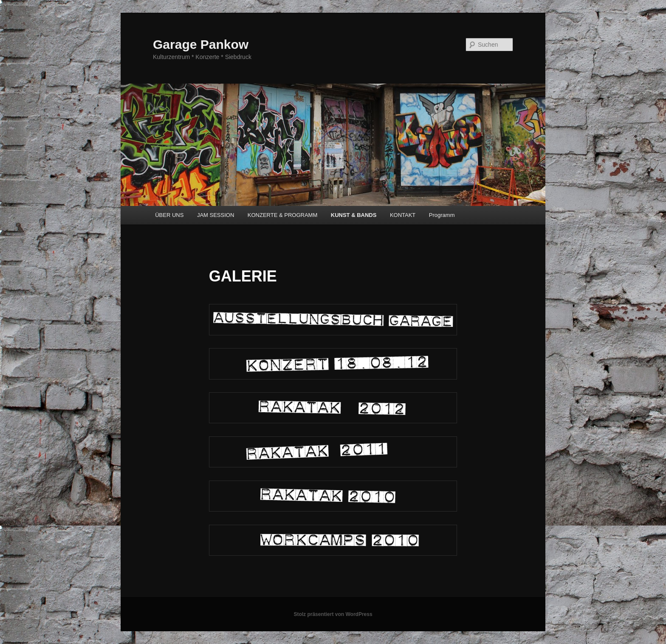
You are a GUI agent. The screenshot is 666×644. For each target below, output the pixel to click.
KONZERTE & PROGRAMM (282, 215)
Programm (442, 215)
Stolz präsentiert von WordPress (333, 614)
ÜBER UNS (169, 215)
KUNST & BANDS (354, 215)
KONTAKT (403, 215)
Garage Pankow (201, 44)
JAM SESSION (216, 215)
